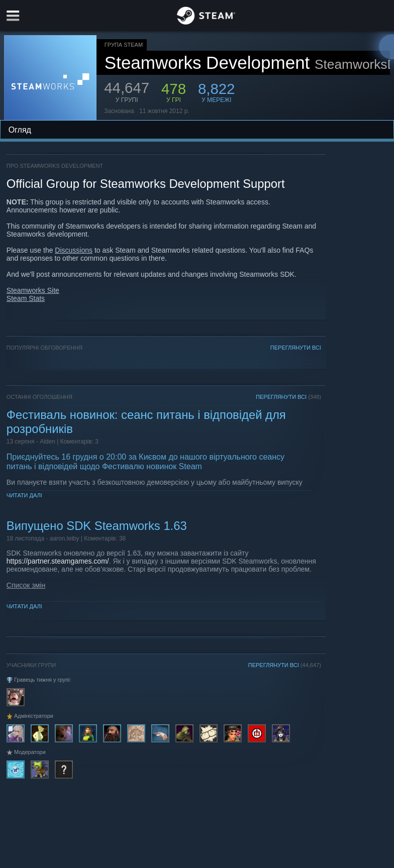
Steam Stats (26, 298)
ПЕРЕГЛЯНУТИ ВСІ (296, 348)
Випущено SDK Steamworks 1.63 (97, 526)
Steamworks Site (33, 290)
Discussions (74, 250)
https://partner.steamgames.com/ (58, 561)
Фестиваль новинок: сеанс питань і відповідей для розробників (146, 422)
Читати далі (24, 495)
